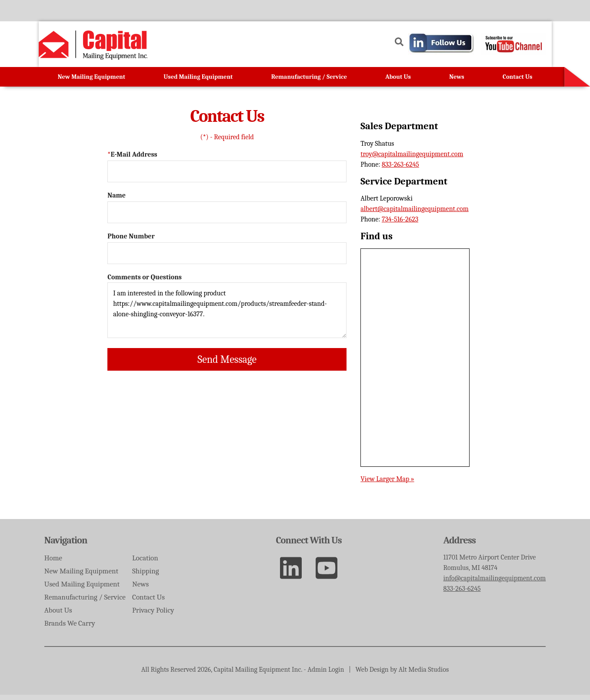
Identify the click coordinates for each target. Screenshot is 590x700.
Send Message (227, 365)
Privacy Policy (168, 615)
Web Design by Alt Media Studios (402, 675)
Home (53, 564)
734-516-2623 (400, 224)
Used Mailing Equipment (198, 82)
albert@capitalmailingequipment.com (415, 214)
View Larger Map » (387, 484)
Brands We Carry (70, 628)
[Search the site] (399, 30)
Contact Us (517, 82)
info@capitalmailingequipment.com (495, 583)
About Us (398, 82)
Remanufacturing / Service (309, 82)
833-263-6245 (400, 170)
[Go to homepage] (93, 53)
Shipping (161, 576)
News (457, 82)
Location (160, 564)
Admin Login (326, 675)
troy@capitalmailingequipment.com (412, 159)
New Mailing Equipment (92, 82)
